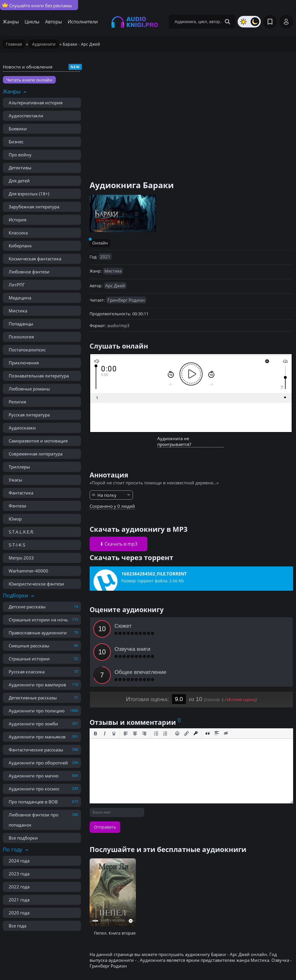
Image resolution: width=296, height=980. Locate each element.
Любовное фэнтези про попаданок (34, 820)
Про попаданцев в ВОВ (33, 802)
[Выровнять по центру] (135, 687)
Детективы (20, 168)
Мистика (18, 311)
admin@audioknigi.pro (265, 963)
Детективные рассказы (33, 698)
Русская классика (27, 672)
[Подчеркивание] (114, 687)
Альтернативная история (36, 103)
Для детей (19, 181)
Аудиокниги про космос (34, 789)
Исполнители (83, 22)
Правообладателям (62, 963)
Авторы (53, 22)
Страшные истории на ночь (38, 620)
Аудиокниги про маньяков (37, 737)
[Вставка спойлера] (217, 687)
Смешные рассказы (29, 646)
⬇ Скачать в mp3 (119, 544)
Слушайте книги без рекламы (37, 5)
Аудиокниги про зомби (33, 724)
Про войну (20, 155)
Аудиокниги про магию (34, 776)
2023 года (19, 874)
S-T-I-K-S (17, 545)
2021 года (19, 900)
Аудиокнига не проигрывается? (174, 441)
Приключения (24, 363)
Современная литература (36, 454)
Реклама (99, 963)
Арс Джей (115, 286)
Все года (17, 926)
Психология (21, 337)
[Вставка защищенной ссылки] (196, 687)
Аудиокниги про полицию (37, 711)
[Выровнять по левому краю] (126, 687)
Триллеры (19, 467)
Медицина (20, 298)
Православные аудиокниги (38, 633)
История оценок (241, 653)
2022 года (19, 887)
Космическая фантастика (35, 259)
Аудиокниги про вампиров (37, 685)
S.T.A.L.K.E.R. (21, 532)
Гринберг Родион (126, 300)
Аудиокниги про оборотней (38, 763)
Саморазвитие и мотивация (38, 441)
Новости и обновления (28, 67)
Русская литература (29, 415)
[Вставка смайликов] (177, 687)
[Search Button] (227, 22)
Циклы (32, 22)
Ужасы (15, 480)
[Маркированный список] (156, 687)
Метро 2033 (21, 558)
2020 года (19, 913)
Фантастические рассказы (36, 750)
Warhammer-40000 (28, 571)
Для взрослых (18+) (29, 194)
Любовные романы (29, 389)
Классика (18, 233)
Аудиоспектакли (26, 116)
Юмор (15, 519)
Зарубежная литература (34, 207)
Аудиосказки (22, 428)
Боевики (18, 129)
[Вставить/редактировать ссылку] (186, 687)
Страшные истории (29, 659)
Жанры (11, 22)
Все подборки (23, 838)
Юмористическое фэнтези (36, 584)
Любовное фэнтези (29, 272)
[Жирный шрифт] (95, 687)
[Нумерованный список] (165, 687)
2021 (105, 257)
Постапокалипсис (27, 350)
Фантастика (21, 493)
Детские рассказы (27, 607)
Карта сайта (128, 963)
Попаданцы (21, 324)
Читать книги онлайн (29, 80)
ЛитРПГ (17, 285)
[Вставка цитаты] (208, 687)
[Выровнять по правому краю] (144, 687)
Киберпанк (20, 246)
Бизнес (16, 142)
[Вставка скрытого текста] (226, 687)
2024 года (19, 861)
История (17, 220)
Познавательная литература (39, 376)
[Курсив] (105, 687)
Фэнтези (17, 506)
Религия (17, 402)
